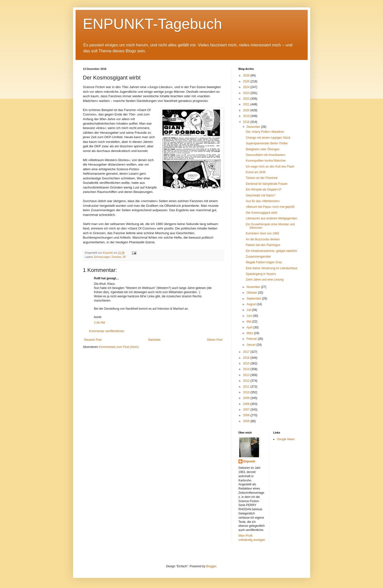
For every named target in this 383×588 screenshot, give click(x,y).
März (250, 333)
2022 (247, 99)
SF (124, 257)
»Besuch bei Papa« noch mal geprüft (270, 207)
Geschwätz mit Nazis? (260, 195)
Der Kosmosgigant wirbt (261, 213)
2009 (247, 398)
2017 (247, 352)
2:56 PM (100, 323)
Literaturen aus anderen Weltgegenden (271, 218)
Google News (286, 439)
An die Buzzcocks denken (263, 239)
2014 (247, 369)
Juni (250, 316)
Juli (249, 310)
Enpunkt (249, 461)
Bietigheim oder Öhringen (262, 149)
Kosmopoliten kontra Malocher (266, 161)
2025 (247, 81)
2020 (247, 110)
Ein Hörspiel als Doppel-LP (263, 190)
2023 (247, 93)
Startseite (154, 340)
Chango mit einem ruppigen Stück (268, 138)
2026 (247, 76)
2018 (247, 122)
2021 (247, 104)
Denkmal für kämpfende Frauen (267, 184)
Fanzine (116, 257)
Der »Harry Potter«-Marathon (265, 132)
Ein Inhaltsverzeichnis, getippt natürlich (271, 251)
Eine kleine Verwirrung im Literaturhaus (272, 268)
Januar (251, 345)
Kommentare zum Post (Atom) (119, 347)
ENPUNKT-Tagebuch (153, 24)
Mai (249, 322)
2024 (247, 87)
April (250, 327)
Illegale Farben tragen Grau (264, 262)
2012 (247, 381)
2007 (247, 410)
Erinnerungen (102, 257)
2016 (247, 358)
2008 (247, 404)
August (252, 304)
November (254, 287)
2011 (247, 387)
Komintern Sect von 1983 (262, 233)
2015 (247, 363)
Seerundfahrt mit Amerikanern (265, 155)
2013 (247, 375)
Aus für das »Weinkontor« (263, 201)
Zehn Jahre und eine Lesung (265, 280)
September (254, 299)
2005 (247, 421)
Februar (252, 339)
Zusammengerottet (258, 257)
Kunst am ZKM (255, 172)
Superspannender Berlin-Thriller (267, 143)
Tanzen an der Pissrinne (262, 178)
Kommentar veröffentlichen (107, 331)
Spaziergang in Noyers (261, 274)
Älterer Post (215, 340)
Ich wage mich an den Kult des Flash (270, 167)
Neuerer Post (93, 340)
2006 (247, 415)
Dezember (254, 127)
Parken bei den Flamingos (263, 245)
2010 (247, 392)
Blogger (211, 566)
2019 (247, 116)
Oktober (252, 293)
